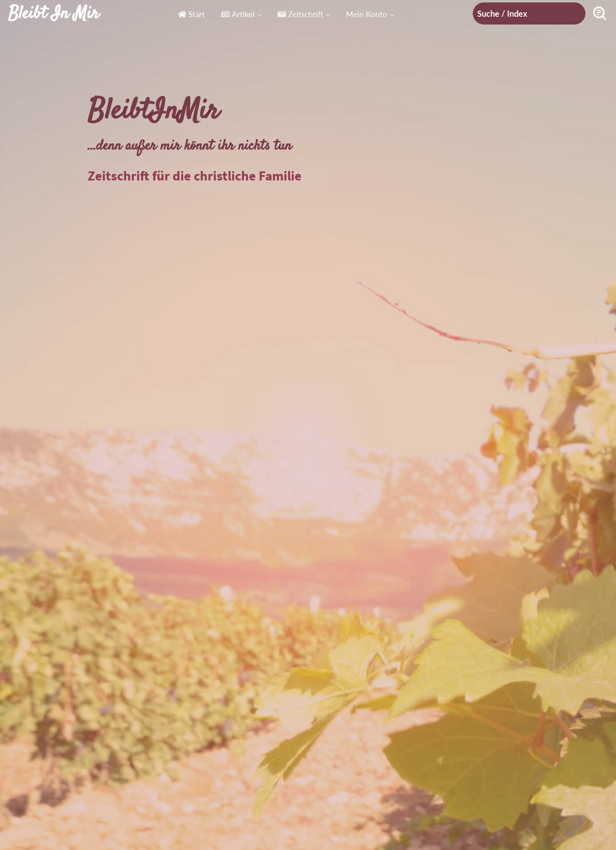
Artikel (238, 14)
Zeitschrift (300, 14)
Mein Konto (367, 14)
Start (191, 14)
